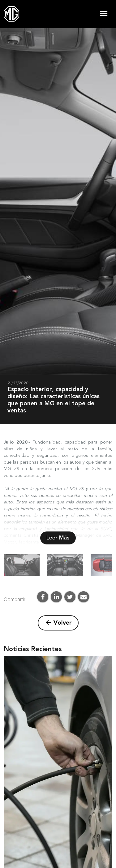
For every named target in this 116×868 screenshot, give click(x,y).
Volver (58, 623)
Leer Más (58, 538)
